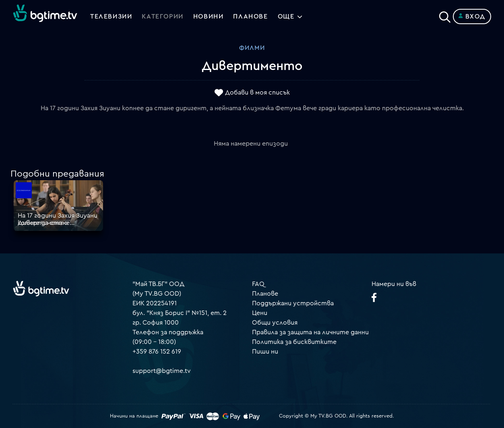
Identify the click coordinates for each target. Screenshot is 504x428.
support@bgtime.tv (162, 371)
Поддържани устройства (293, 303)
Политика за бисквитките (294, 342)
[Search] (445, 15)
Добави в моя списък (257, 93)
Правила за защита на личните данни (310, 332)
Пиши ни (265, 352)
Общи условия (275, 323)
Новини (209, 16)
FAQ (258, 284)
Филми (252, 48)
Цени (260, 313)
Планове (265, 294)
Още (286, 16)
